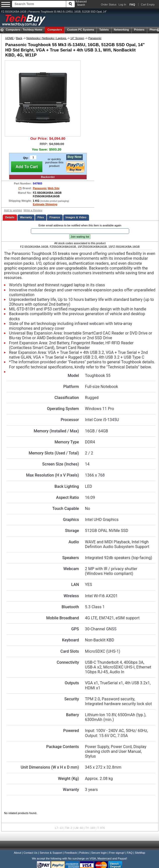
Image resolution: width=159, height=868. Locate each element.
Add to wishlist (13, 210)
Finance (55, 217)
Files (41, 217)
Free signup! (117, 853)
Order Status (109, 5)
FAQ (130, 853)
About (17, 853)
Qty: (26, 158)
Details (10, 217)
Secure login (99, 853)
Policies (84, 853)
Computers (55, 30)
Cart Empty (148, 5)
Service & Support (51, 853)
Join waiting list (80, 237)
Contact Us (30, 853)
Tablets (104, 30)
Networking (121, 30)
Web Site (54, 188)
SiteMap (140, 853)
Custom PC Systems (81, 30)
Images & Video (76, 217)
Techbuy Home (24, 30)
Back (19, 38)
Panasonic (95, 38)
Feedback (71, 853)
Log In (123, 5)
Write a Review (33, 210)
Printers (139, 30)
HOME (10, 38)
